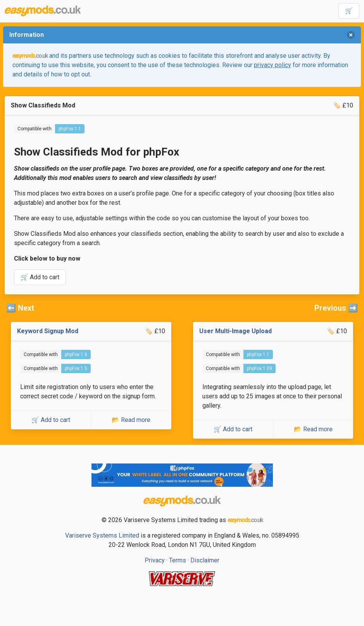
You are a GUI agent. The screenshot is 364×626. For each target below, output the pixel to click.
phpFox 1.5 (76, 368)
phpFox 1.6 (76, 355)
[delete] (351, 35)
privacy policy (273, 65)
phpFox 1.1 (70, 129)
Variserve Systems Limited (102, 535)
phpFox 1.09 (260, 368)
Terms (178, 560)
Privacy (155, 560)
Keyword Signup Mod (48, 331)
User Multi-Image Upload (235, 331)
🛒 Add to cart (40, 277)
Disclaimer (205, 560)
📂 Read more (131, 420)
